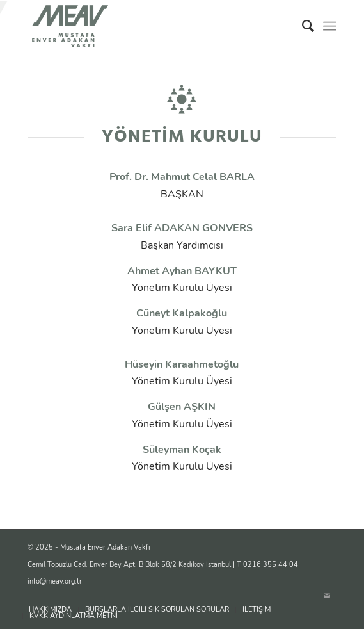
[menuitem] (302, 26)
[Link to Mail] (327, 596)
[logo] (151, 26)
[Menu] (330, 26)
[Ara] (302, 26)
